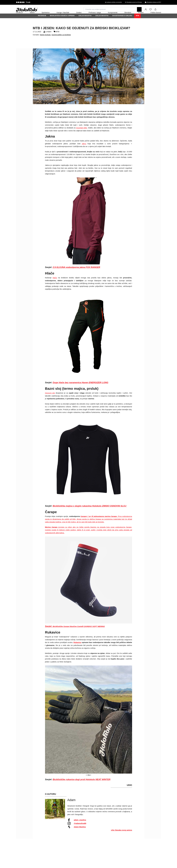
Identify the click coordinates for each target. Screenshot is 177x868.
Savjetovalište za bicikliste (61, 41)
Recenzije (42, 22)
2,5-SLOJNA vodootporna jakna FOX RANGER (76, 273)
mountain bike (82, 134)
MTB (137, 22)
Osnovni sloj (50, 399)
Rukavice (77, 649)
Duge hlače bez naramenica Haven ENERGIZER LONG (80, 389)
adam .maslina (80, 826)
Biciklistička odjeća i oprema (62, 22)
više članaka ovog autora (122, 836)
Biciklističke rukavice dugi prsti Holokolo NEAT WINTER (82, 786)
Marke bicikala (45, 41)
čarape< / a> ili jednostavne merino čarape (99, 523)
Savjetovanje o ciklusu (122, 22)
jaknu (84, 150)
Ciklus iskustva (85, 22)
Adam (49, 38)
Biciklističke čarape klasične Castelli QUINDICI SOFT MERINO (79, 633)
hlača (55, 284)
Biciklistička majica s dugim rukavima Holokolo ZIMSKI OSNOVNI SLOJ (90, 512)
